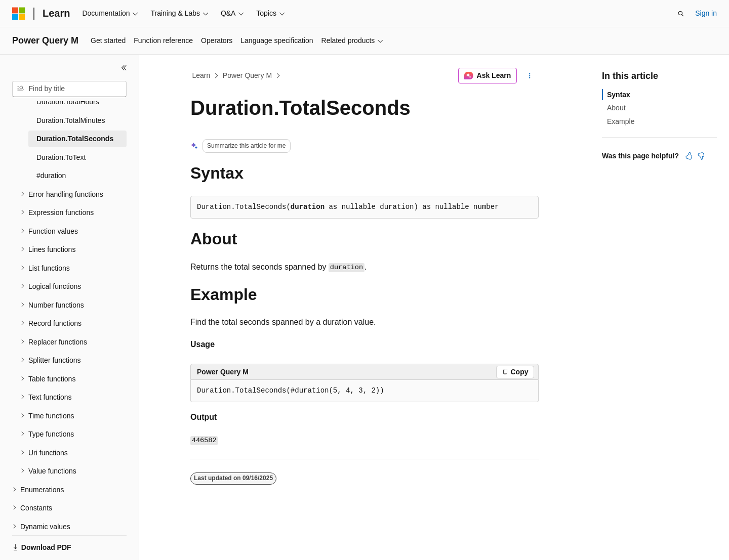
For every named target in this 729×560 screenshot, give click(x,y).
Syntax (619, 95)
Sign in (706, 13)
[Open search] (681, 14)
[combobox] (69, 89)
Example (621, 121)
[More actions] (530, 76)
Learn (201, 75)
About (616, 108)
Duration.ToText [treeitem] (61, 135)
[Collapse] (124, 68)
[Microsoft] (19, 14)
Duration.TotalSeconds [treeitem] (75, 116)
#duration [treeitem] (51, 153)
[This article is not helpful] (701, 156)
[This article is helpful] (689, 156)
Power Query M (247, 75)
